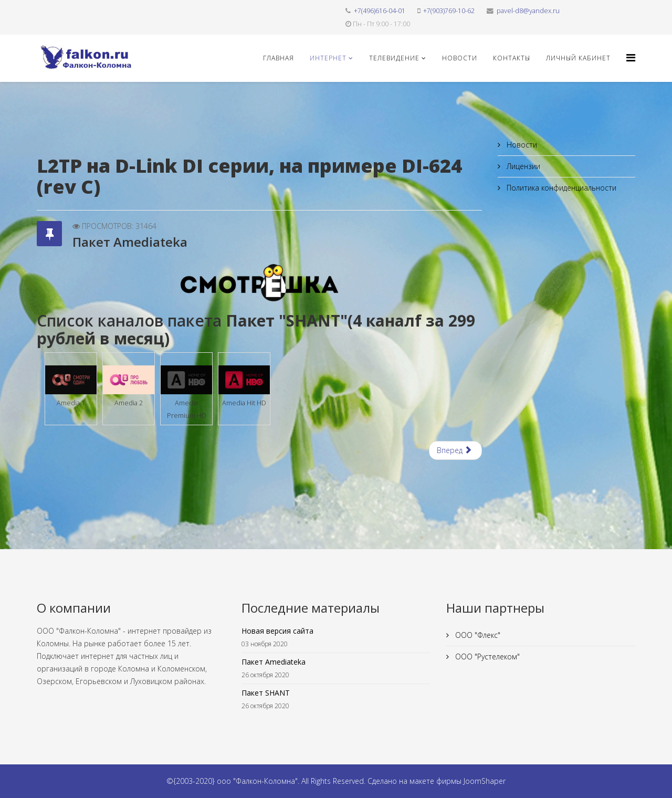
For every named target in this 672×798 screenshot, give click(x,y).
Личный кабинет (578, 58)
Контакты (512, 58)
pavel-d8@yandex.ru (528, 11)
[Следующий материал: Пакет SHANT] (455, 450)
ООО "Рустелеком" (486, 657)
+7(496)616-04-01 (380, 11)
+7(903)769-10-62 (449, 11)
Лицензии (522, 166)
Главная (279, 58)
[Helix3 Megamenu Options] (631, 57)
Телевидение (394, 58)
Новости (460, 58)
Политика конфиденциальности (560, 188)
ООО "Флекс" (477, 635)
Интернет (328, 58)
